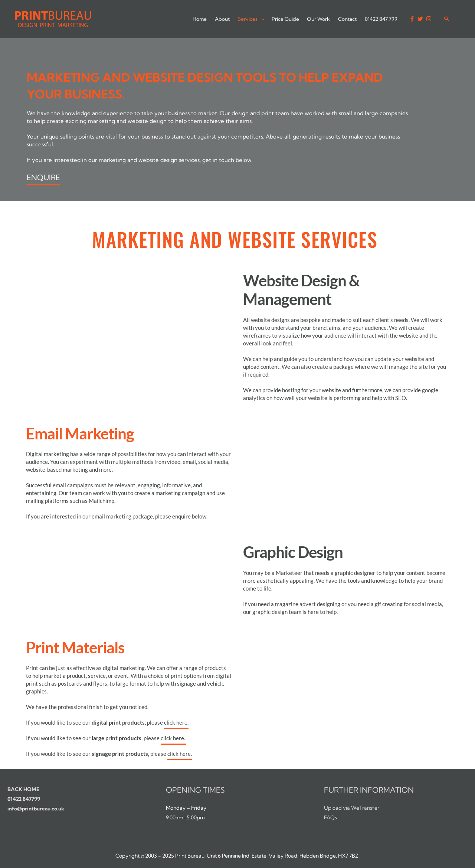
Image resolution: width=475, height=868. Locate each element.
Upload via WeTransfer (352, 808)
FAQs (330, 817)
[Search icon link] (446, 18)
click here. (176, 722)
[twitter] (421, 19)
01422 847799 (24, 799)
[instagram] (429, 19)
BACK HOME (23, 789)
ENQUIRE (43, 177)
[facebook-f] (413, 19)
